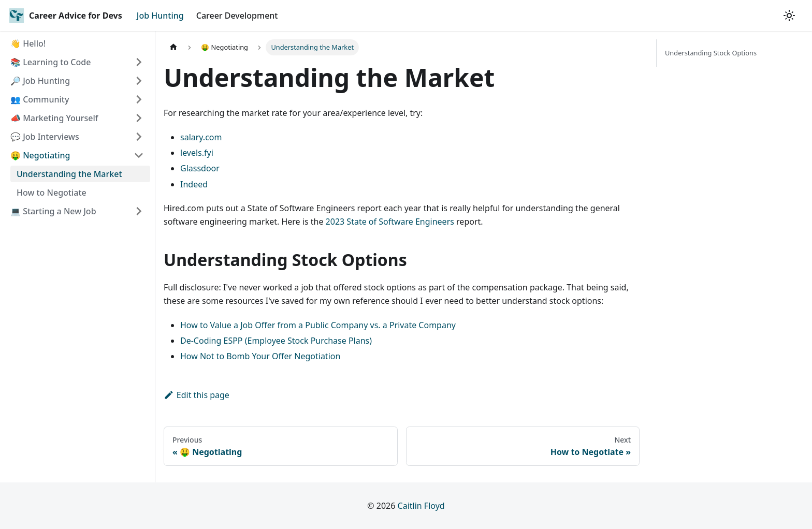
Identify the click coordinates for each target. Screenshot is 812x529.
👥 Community (40, 99)
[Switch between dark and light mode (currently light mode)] (789, 16)
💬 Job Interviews (45, 137)
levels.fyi (197, 153)
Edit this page (197, 395)
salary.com (201, 137)
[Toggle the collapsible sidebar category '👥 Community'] (139, 99)
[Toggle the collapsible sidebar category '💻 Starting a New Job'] (139, 211)
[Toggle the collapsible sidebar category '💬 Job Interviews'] (139, 137)
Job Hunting (160, 16)
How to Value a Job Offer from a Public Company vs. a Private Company (318, 325)
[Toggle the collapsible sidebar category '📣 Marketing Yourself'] (139, 118)
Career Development (237, 16)
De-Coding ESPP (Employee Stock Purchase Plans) (276, 341)
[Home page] (173, 47)
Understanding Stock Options (711, 53)
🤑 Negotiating (40, 155)
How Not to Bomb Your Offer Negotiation (260, 356)
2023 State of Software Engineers (390, 222)
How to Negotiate (52, 193)
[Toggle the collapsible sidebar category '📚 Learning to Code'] (139, 62)
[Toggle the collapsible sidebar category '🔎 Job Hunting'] (139, 81)
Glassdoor (200, 168)
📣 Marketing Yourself (54, 118)
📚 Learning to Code (50, 62)
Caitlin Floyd (421, 506)
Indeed (194, 184)
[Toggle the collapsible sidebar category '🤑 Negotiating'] (139, 155)
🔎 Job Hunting (40, 81)
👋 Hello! (28, 43)
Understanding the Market (69, 174)
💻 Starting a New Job (53, 211)
